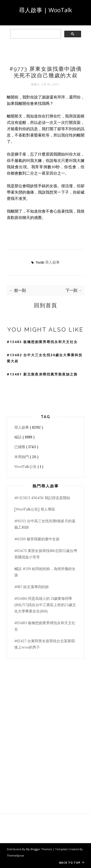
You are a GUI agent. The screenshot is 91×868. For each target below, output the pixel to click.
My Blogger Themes (39, 849)
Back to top (72, 863)
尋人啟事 (52, 262)
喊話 (18, 437)
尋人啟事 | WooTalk (45, 10)
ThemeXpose (15, 855)
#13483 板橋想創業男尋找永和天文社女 (42, 342)
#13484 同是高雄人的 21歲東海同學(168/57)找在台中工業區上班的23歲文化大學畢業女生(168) (45, 605)
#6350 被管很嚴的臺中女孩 (37, 539)
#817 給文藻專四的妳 (32, 587)
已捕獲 (20, 447)
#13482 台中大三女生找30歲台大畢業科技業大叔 (45, 358)
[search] (35, 34)
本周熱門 (22, 457)
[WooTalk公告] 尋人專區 (35, 509)
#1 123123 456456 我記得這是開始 (42, 498)
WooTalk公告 (26, 467)
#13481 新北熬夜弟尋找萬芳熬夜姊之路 (42, 374)
